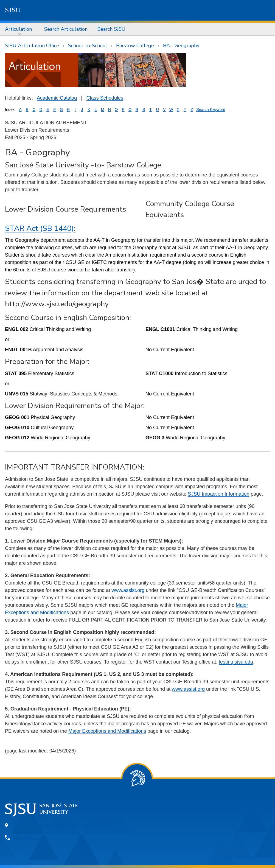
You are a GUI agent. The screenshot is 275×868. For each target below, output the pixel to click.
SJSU (13, 10)
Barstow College (135, 46)
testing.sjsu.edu (236, 662)
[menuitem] (20, 29)
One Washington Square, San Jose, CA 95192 (64, 825)
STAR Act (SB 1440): (40, 228)
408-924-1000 (30, 838)
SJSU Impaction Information (218, 494)
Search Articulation (66, 29)
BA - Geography (181, 46)
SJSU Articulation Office (32, 46)
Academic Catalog (57, 98)
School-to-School (88, 46)
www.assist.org (128, 590)
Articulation (18, 29)
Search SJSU (111, 29)
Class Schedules (105, 98)
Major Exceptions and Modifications (107, 731)
